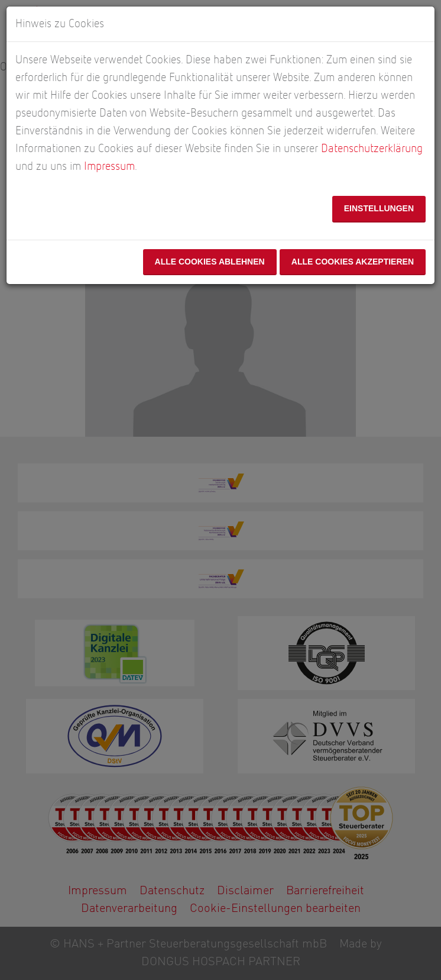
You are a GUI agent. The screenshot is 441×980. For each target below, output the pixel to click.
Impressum (109, 166)
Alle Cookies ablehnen (209, 262)
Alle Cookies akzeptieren (353, 262)
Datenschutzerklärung (372, 149)
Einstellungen (379, 208)
